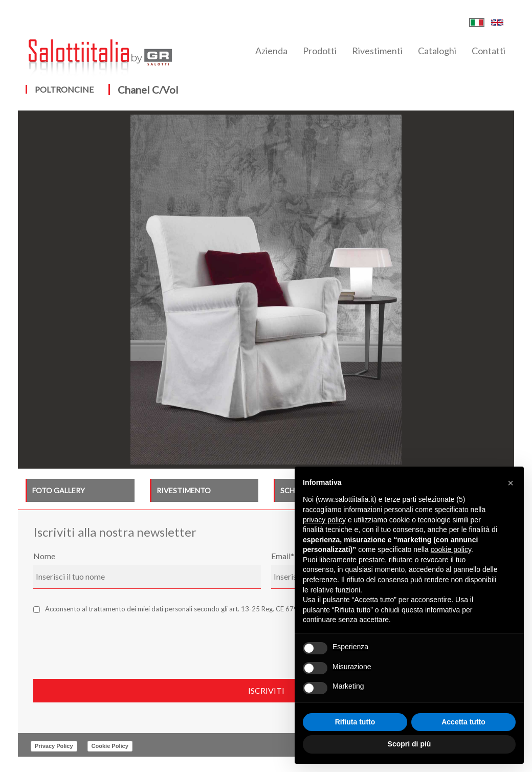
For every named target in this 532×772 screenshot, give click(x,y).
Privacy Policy (54, 746)
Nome (44, 556)
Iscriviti (266, 690)
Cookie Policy (110, 746)
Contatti (489, 51)
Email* (283, 556)
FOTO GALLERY (59, 490)
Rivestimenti (377, 51)
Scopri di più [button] (409, 744)
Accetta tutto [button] (463, 722)
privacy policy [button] (324, 520)
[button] (511, 483)
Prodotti (320, 51)
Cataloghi (437, 51)
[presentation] (111, 644)
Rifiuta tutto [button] (355, 722)
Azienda (271, 51)
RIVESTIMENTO (184, 490)
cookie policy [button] (451, 549)
